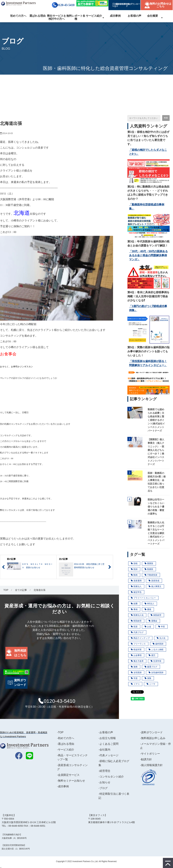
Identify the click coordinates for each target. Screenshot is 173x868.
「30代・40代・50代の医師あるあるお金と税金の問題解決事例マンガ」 (148, 255)
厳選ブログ (151, 667)
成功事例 (115, 16)
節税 (134, 563)
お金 (148, 627)
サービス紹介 (94, 16)
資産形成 (154, 581)
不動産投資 (151, 575)
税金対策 (136, 650)
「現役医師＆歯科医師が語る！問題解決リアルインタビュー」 (148, 363)
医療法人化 (137, 615)
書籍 (148, 609)
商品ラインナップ (140, 638)
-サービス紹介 (66, 750)
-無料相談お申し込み (153, 738)
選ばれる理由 (38, 16)
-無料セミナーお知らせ (71, 781)
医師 (134, 569)
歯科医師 (158, 644)
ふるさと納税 (156, 650)
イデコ (135, 684)
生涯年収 (156, 661)
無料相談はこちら (20, 653)
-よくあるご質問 (108, 744)
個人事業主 (155, 586)
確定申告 (136, 592)
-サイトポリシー (150, 754)
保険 (148, 678)
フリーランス (138, 644)
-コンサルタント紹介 (111, 777)
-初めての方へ (66, 738)
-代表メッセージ (108, 755)
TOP (6, 590)
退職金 (153, 621)
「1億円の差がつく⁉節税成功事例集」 (148, 308)
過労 (152, 655)
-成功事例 (63, 786)
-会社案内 (104, 750)
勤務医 (149, 569)
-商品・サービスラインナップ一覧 (72, 757)
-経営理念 (104, 771)
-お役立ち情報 (107, 738)
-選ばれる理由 (66, 744)
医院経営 (136, 621)
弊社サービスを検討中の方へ (57, 17)
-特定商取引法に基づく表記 (114, 796)
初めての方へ (18, 16)
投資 (134, 627)
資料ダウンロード (20, 683)
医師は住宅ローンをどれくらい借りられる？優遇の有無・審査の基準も (156, 507)
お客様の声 (134, 16)
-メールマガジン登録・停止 (155, 746)
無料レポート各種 (76, 17)
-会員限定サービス (68, 775)
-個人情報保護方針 (151, 765)
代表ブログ (137, 632)
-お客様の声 (106, 732)
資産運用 (136, 581)
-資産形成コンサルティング (72, 767)
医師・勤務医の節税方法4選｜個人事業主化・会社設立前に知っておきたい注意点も (157, 482)
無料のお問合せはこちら (160, 5)
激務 (134, 667)
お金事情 (136, 655)
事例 (134, 609)
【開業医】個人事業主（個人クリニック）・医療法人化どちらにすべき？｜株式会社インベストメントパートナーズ (156, 452)
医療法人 (136, 586)
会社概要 (153, 16)
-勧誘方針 (146, 759)
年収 (162, 627)
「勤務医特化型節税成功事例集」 (147, 207)
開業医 (149, 563)
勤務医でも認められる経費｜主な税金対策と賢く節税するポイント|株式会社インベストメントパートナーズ (156, 420)
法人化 (161, 638)
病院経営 (156, 615)
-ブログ (103, 788)
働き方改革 (137, 661)
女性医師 (136, 673)
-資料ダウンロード (151, 732)
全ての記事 (21, 590)
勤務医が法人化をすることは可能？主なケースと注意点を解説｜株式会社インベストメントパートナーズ (156, 533)
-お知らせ (104, 782)
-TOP (60, 732)
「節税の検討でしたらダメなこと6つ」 (148, 152)
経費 (134, 604)
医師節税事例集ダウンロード (127, 5)
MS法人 (149, 604)
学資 (134, 678)
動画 (134, 575)
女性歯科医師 (156, 673)
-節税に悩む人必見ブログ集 (114, 763)
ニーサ (151, 684)
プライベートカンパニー (143, 598)
